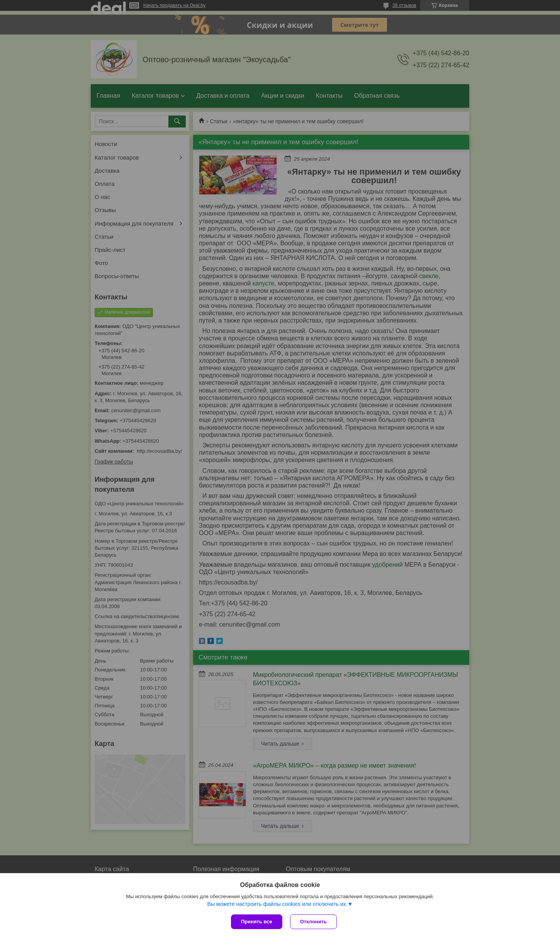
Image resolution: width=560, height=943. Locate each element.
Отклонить (313, 922)
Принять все (257, 922)
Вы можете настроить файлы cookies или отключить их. (277, 904)
